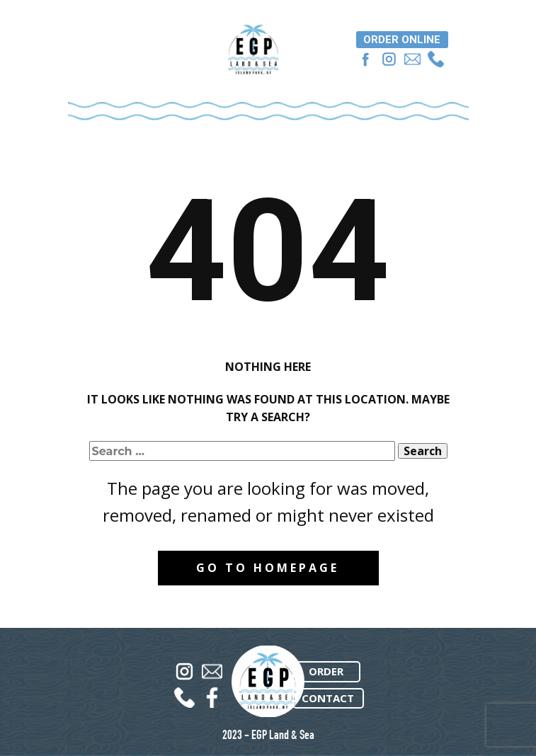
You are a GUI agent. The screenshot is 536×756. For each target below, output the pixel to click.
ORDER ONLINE (402, 40)
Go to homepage (268, 568)
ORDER (326, 671)
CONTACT (328, 698)
